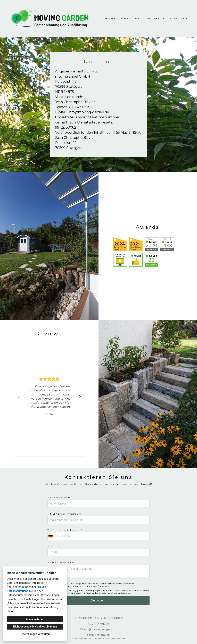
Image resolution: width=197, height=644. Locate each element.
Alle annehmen (35, 619)
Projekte (155, 19)
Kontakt (179, 19)
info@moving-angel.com (100, 629)
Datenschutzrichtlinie (81, 639)
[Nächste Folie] (80, 397)
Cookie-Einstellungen (116, 639)
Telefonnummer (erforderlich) (98, 534)
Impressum (98, 639)
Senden (99, 600)
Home (111, 19)
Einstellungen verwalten (35, 634)
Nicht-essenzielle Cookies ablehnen (35, 627)
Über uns (131, 19)
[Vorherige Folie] (19, 397)
